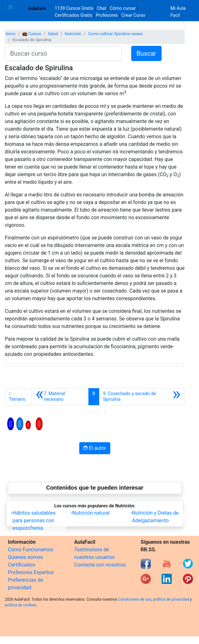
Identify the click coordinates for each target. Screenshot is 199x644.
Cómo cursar (123, 8)
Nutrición (73, 34)
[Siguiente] (142, 397)
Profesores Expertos (31, 572)
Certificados (22, 565)
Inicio (11, 34)
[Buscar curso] (63, 53)
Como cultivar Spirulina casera (115, 34)
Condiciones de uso (135, 599)
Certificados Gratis (74, 15)
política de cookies (21, 605)
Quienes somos (26, 557)
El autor (95, 448)
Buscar (146, 53)
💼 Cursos (32, 34)
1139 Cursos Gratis (75, 8)
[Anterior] (60, 397)
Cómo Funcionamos (31, 550)
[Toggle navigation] (10, 7)
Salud (53, 34)
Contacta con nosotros (100, 565)
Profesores (107, 15)
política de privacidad (171, 599)
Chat (102, 8)
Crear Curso (133, 15)
